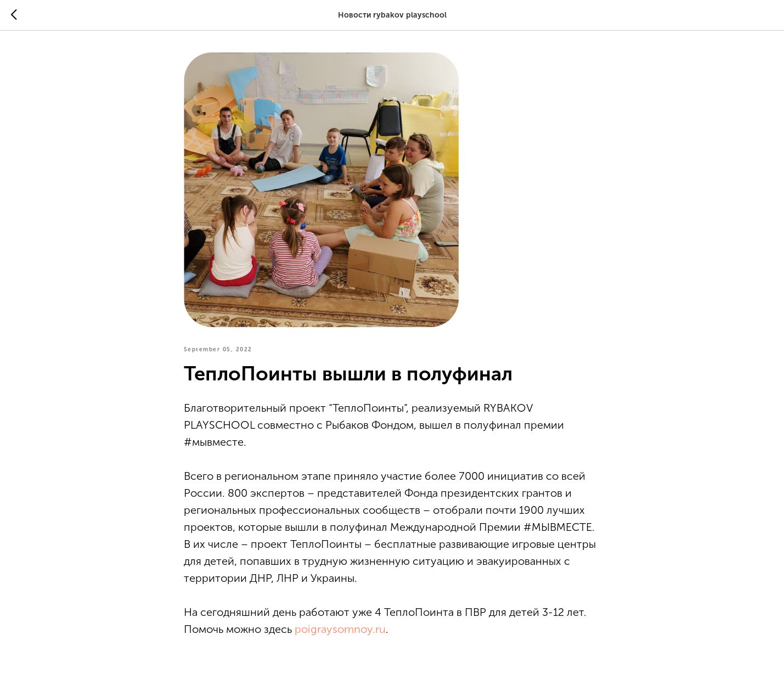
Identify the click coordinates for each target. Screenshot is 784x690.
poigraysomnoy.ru (340, 629)
